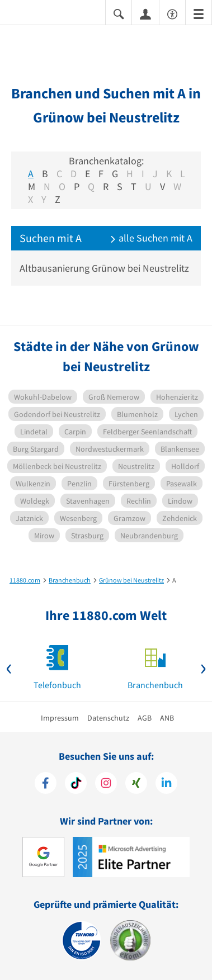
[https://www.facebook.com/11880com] (46, 784)
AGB (145, 718)
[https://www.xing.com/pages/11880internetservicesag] (136, 784)
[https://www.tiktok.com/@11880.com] (76, 784)
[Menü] (199, 13)
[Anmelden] (145, 13)
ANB (167, 718)
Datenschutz (108, 718)
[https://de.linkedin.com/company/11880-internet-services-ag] (166, 784)
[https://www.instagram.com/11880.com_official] (106, 784)
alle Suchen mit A (151, 238)
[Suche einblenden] (119, 13)
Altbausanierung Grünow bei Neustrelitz (104, 268)
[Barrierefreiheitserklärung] (172, 13)
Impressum (60, 718)
